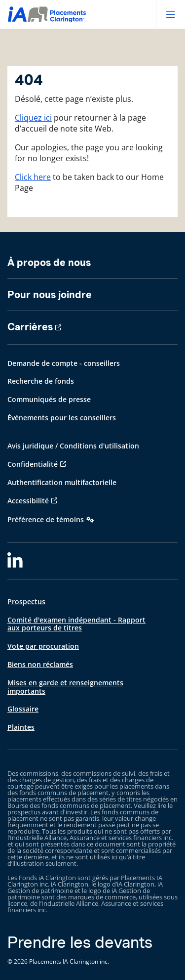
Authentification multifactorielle (62, 482)
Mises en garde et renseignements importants (65, 687)
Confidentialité (33, 464)
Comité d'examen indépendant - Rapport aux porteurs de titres (76, 624)
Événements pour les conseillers (62, 418)
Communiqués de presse (49, 399)
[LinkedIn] (15, 561)
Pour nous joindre (50, 295)
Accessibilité (28, 501)
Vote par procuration (43, 646)
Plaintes (21, 727)
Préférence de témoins (46, 519)
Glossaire (23, 709)
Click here (33, 177)
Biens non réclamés (40, 664)
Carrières (30, 327)
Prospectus (26, 601)
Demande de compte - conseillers (64, 363)
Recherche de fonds (41, 381)
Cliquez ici (33, 118)
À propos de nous (49, 263)
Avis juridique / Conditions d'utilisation (73, 446)
